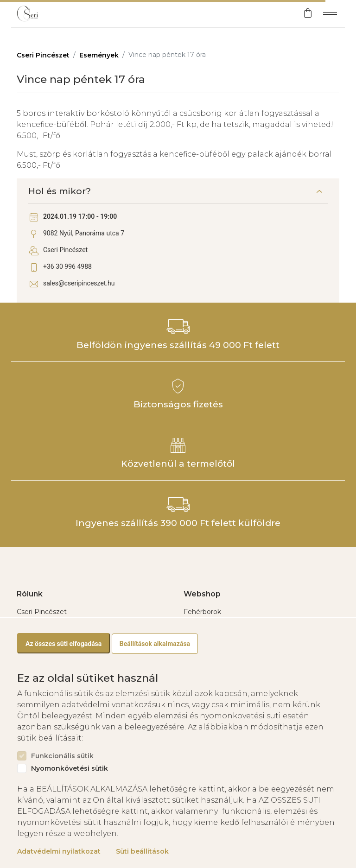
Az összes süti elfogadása (64, 644)
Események (99, 55)
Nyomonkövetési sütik (70, 769)
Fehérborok (202, 612)
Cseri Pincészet (43, 55)
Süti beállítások (142, 851)
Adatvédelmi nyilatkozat (59, 851)
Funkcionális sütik (62, 756)
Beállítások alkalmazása (155, 644)
